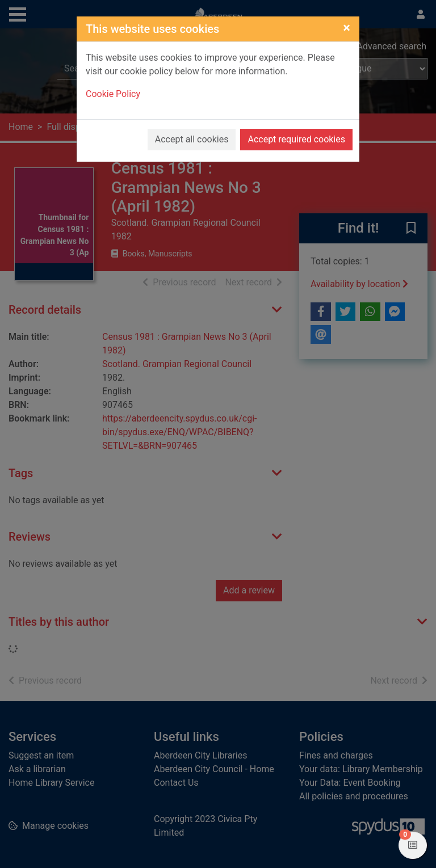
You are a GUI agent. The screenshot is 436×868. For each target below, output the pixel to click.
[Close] (347, 28)
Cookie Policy (113, 94)
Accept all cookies (192, 139)
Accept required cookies (296, 139)
